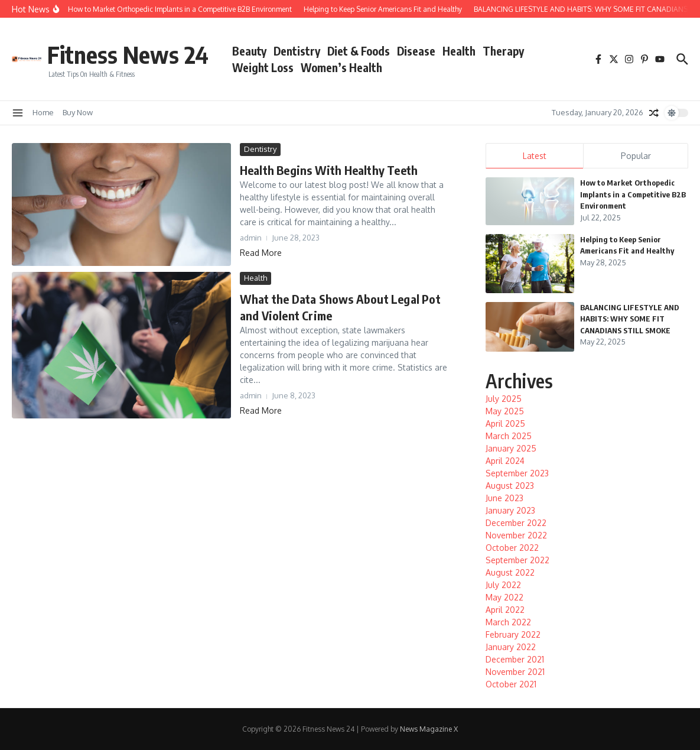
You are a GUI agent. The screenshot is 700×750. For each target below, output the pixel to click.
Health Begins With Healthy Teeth (329, 170)
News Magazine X (429, 729)
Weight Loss (263, 67)
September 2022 (517, 560)
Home (43, 112)
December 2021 (515, 659)
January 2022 (511, 647)
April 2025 (505, 423)
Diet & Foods (359, 51)
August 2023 (510, 486)
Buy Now (78, 112)
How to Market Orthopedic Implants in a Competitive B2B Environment (633, 194)
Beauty (249, 51)
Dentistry (297, 51)
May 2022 (504, 597)
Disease (416, 51)
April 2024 (505, 461)
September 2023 (517, 473)
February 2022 (513, 634)
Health (459, 51)
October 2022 (512, 548)
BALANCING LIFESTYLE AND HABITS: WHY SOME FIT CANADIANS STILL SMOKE (630, 319)
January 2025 (511, 448)
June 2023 (504, 498)
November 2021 (515, 672)
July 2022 (503, 585)
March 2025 (509, 436)
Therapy (503, 51)
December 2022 (516, 523)
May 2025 (505, 411)
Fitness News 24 (128, 54)
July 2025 (504, 399)
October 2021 (511, 684)
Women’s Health (341, 67)
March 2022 (508, 622)
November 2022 (516, 535)
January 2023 (510, 510)
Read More (261, 253)
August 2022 (510, 572)
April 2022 (505, 610)
